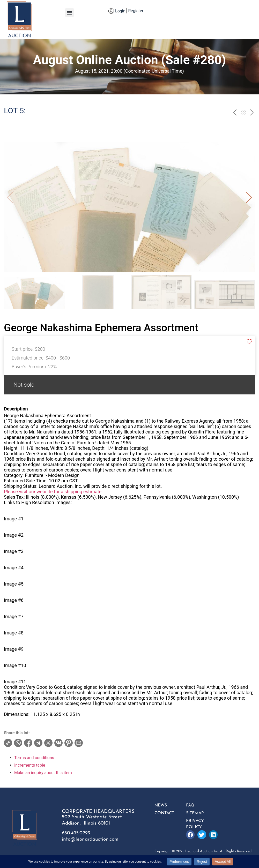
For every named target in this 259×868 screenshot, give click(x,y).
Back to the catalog (243, 113)
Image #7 (14, 616)
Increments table (30, 765)
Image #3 (14, 551)
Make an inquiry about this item (43, 773)
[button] (69, 13)
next (252, 113)
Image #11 (15, 682)
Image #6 (14, 600)
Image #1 (14, 519)
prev (235, 113)
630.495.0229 (76, 833)
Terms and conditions (34, 758)
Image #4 (14, 568)
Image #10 (15, 665)
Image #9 (14, 649)
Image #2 (14, 535)
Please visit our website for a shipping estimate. (53, 492)
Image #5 (14, 584)
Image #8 (14, 633)
